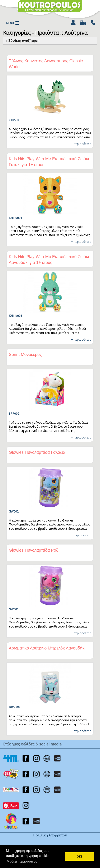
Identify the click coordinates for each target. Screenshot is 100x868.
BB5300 (14, 707)
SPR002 (14, 414)
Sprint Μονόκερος (25, 354)
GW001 (14, 609)
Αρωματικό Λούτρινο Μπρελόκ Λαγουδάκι (47, 648)
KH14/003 (15, 316)
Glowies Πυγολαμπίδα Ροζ (33, 550)
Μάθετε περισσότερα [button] (22, 861)
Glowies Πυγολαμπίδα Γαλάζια (37, 452)
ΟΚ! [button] (79, 856)
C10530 (14, 120)
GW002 (14, 511)
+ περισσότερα (81, 144)
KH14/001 (15, 218)
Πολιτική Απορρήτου (50, 835)
